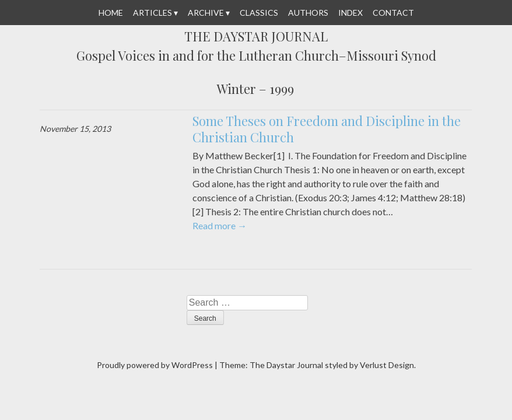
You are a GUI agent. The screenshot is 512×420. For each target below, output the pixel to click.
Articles (152, 13)
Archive (206, 13)
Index (350, 13)
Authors (308, 13)
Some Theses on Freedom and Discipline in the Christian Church (327, 129)
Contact (393, 13)
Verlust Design (387, 365)
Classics (259, 13)
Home (111, 13)
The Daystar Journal (256, 37)
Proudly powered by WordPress (155, 365)
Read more (220, 225)
